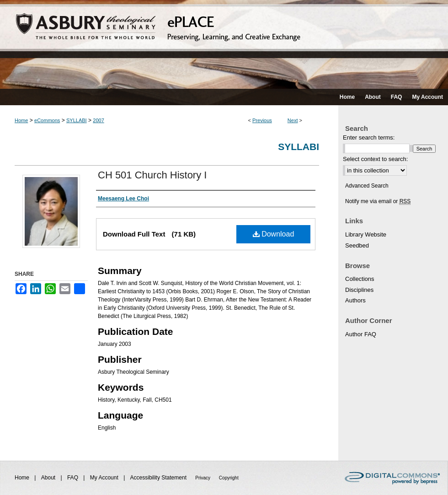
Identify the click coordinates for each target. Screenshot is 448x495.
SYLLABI (77, 120)
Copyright (229, 478)
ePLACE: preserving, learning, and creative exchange (224, 44)
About (49, 478)
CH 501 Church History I (152, 175)
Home (21, 120)
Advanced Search (367, 186)
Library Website (366, 234)
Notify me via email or (378, 201)
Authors (355, 300)
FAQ (73, 478)
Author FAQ (361, 334)
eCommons (47, 120)
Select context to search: (375, 159)
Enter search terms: (369, 137)
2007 (98, 120)
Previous (262, 120)
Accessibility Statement (159, 478)
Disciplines (359, 290)
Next (293, 120)
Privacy (203, 478)
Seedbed (357, 245)
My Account (105, 478)
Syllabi (299, 147)
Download (274, 234)
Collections (360, 279)
